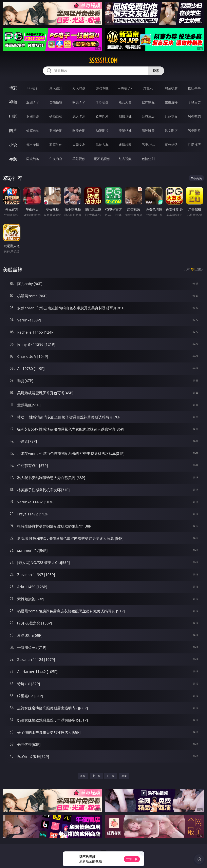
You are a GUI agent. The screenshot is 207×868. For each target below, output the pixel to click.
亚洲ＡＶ (33, 102)
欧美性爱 (102, 116)
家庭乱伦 (56, 145)
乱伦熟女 (171, 116)
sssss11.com (103, 60)
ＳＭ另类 (194, 102)
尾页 (124, 776)
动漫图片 (102, 131)
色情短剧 (148, 159)
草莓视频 (79, 159)
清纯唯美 (148, 131)
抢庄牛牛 (194, 88)
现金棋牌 (171, 88)
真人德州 (56, 88)
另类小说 (148, 145)
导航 (13, 159)
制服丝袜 (125, 116)
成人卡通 (79, 116)
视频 (13, 102)
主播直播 (171, 102)
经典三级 (148, 116)
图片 (13, 130)
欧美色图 (79, 131)
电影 (13, 116)
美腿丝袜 (125, 131)
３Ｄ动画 (102, 102)
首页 (83, 776)
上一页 (96, 776)
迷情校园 (125, 145)
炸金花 (148, 88)
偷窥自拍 (33, 131)
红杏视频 (125, 159)
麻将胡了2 (125, 88)
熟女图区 (171, 131)
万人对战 (79, 88)
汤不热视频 (102, 159)
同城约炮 (33, 159)
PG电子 (33, 88)
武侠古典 (102, 145)
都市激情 (33, 145)
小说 (13, 145)
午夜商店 (56, 159)
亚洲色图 (56, 131)
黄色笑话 (171, 145)
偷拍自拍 (56, 116)
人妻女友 (79, 145)
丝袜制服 (148, 102)
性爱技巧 (194, 145)
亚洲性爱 (33, 116)
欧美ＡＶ (79, 102)
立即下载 (132, 859)
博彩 (13, 88)
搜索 (156, 71)
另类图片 (194, 131)
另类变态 (194, 116)
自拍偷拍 (56, 102)
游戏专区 (102, 88)
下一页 (111, 776)
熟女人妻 (125, 102)
